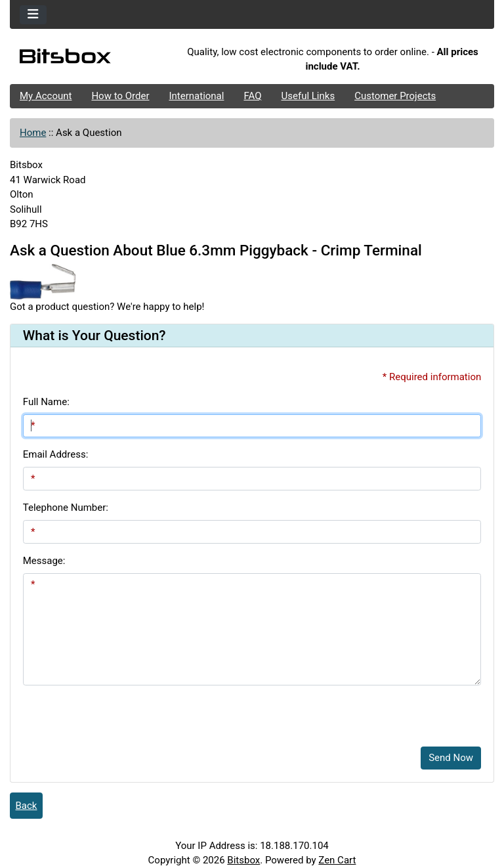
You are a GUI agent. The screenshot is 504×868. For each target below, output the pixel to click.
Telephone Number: (66, 508)
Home (33, 133)
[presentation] (123, 711)
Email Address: (56, 454)
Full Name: (46, 402)
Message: (44, 561)
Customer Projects (395, 96)
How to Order (120, 96)
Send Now (451, 758)
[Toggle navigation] (33, 15)
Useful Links (308, 96)
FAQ (252, 96)
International (196, 96)
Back (27, 806)
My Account (46, 96)
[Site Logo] (91, 59)
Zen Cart (337, 860)
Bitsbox (243, 860)
